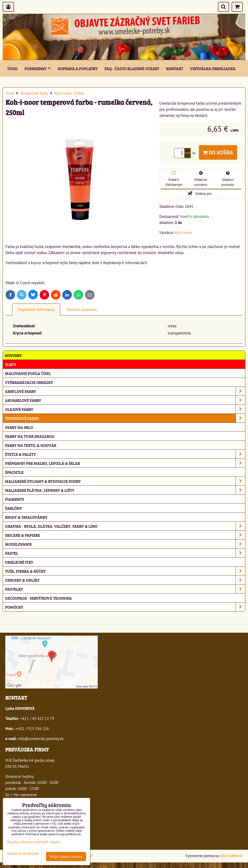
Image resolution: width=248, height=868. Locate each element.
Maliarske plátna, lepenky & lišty (125, 490)
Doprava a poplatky (78, 68)
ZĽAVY (11, 364)
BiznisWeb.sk (232, 856)
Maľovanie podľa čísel (28, 373)
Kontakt (175, 68)
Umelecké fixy (19, 562)
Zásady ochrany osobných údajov (34, 842)
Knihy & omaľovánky (26, 517)
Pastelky (125, 589)
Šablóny (14, 508)
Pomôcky (125, 607)
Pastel (125, 553)
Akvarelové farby (125, 400)
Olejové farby (125, 409)
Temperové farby (125, 418)
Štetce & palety (125, 454)
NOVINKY (13, 355)
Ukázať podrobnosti (23, 853)
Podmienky (38, 68)
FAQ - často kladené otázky (132, 68)
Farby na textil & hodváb (31, 445)
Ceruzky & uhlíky (125, 580)
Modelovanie (125, 544)
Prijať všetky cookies (66, 856)
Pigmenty (15, 499)
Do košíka (218, 152)
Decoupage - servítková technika (38, 598)
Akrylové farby (125, 391)
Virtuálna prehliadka (213, 68)
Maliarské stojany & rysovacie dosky (125, 481)
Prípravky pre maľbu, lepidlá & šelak (125, 463)
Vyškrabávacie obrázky (29, 382)
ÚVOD (13, 68)
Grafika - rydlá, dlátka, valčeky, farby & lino (125, 526)
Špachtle (14, 472)
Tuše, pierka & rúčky (125, 571)
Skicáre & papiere (125, 535)
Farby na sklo (19, 427)
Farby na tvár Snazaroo (30, 436)
